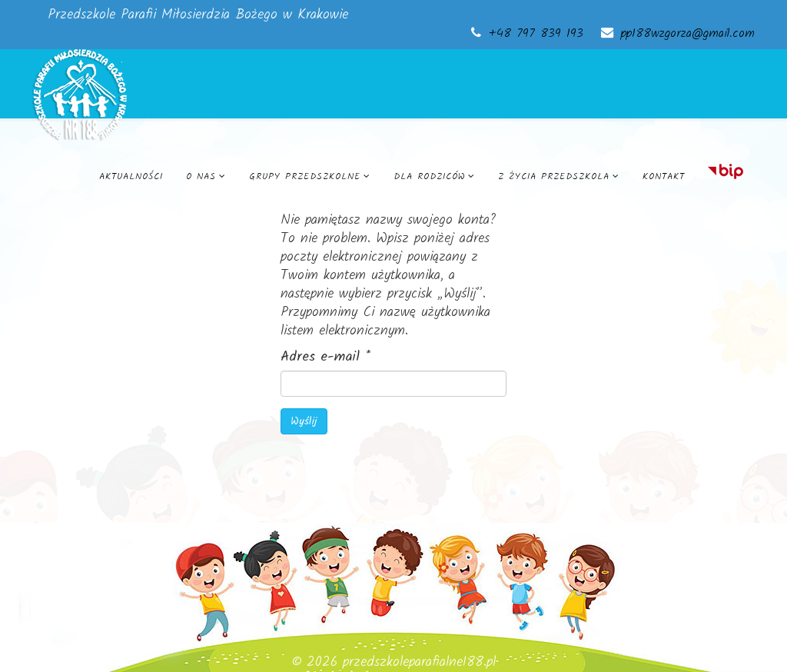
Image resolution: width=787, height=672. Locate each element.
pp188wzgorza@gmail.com (688, 34)
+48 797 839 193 (536, 34)
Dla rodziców (429, 176)
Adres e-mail (325, 358)
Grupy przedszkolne (305, 176)
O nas (201, 176)
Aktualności (131, 176)
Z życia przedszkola (554, 176)
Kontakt (664, 176)
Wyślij (304, 421)
